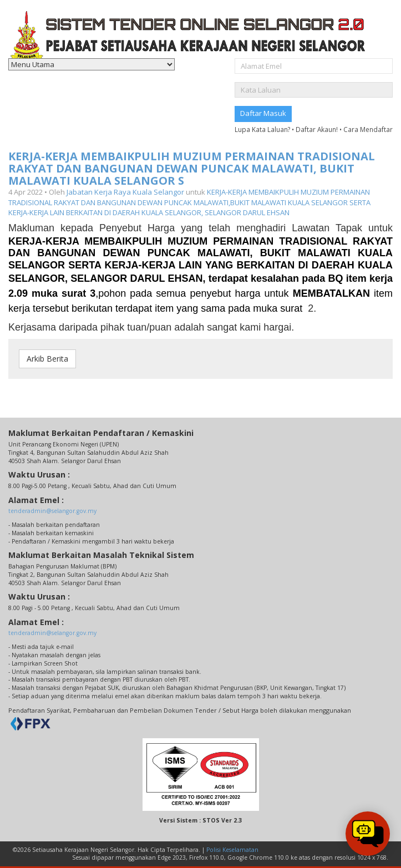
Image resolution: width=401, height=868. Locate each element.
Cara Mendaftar (368, 129)
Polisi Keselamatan (232, 850)
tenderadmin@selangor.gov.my (52, 511)
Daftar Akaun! (317, 129)
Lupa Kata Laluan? (262, 129)
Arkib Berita (47, 359)
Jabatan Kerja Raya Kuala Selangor (125, 192)
